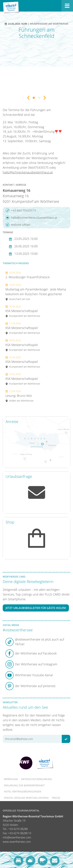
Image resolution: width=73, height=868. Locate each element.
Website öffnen (18, 225)
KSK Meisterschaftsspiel (23, 311)
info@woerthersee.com (17, 837)
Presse (56, 798)
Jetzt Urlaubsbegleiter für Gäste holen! (36, 608)
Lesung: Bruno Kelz (19, 396)
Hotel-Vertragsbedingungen (23, 791)
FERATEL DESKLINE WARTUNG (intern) (26, 798)
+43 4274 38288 (18, 829)
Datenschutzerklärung (36, 779)
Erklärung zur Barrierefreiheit (24, 785)
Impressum (11, 779)
